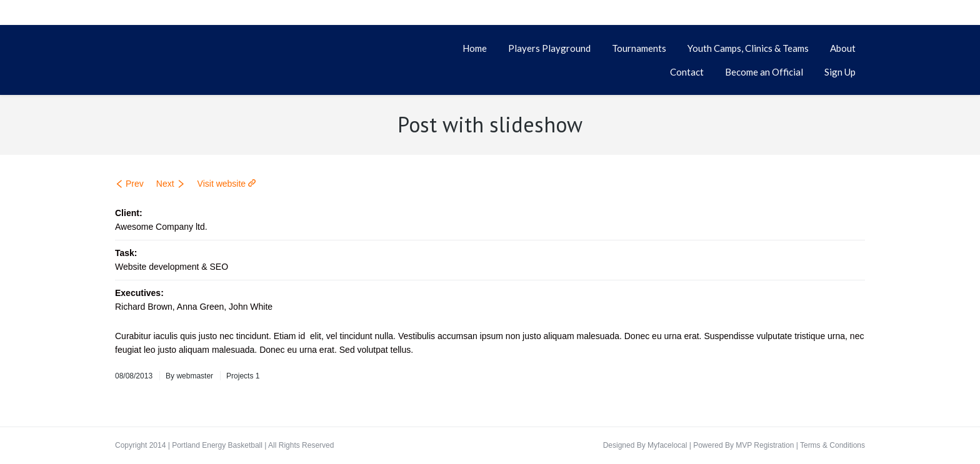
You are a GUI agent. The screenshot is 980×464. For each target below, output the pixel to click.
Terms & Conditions (832, 445)
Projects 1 (243, 376)
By (189, 376)
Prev (135, 184)
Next (165, 184)
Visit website (222, 184)
